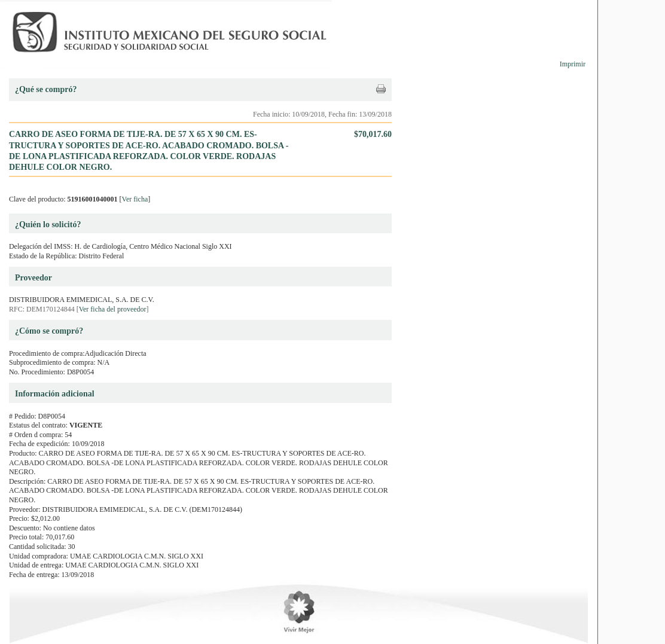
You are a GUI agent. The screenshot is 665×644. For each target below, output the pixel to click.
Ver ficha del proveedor (113, 309)
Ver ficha (135, 199)
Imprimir (573, 64)
